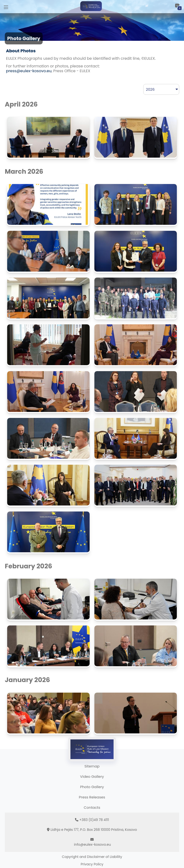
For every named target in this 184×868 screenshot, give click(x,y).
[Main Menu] (6, 7)
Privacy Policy (92, 864)
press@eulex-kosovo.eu (29, 71)
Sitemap (92, 766)
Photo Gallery (92, 787)
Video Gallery (92, 776)
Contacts (92, 807)
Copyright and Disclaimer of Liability (92, 857)
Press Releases (92, 797)
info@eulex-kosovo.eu (92, 844)
